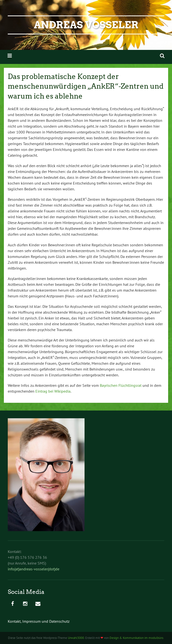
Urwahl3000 (76, 638)
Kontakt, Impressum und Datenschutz (39, 621)
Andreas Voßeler (86, 25)
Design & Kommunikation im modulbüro (136, 638)
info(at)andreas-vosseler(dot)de (34, 569)
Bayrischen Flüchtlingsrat (121, 385)
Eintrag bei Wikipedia (53, 391)
